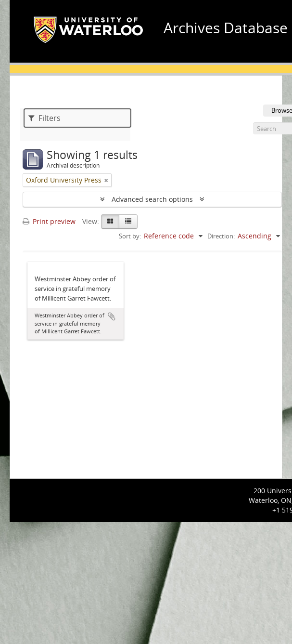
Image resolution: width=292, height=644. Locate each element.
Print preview (49, 221)
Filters (44, 118)
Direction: (221, 236)
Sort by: (130, 236)
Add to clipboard (112, 316)
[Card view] (110, 222)
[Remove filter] (106, 180)
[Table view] (128, 222)
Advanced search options (152, 199)
